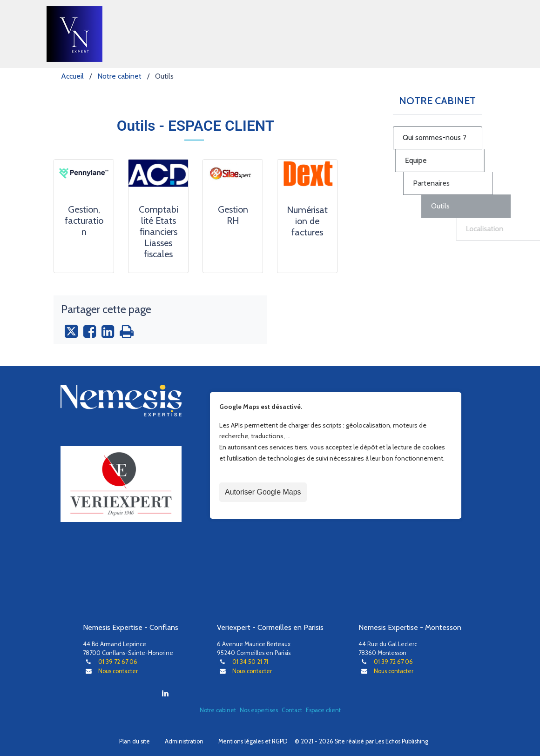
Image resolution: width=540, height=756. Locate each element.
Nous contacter (118, 671)
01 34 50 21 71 (250, 662)
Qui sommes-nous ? (448, 137)
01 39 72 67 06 (118, 662)
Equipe (449, 160)
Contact (292, 710)
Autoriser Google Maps (263, 492)
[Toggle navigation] (480, 34)
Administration (184, 741)
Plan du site (135, 741)
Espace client (323, 710)
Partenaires (494, 183)
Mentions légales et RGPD (253, 741)
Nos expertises (259, 710)
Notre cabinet (218, 710)
